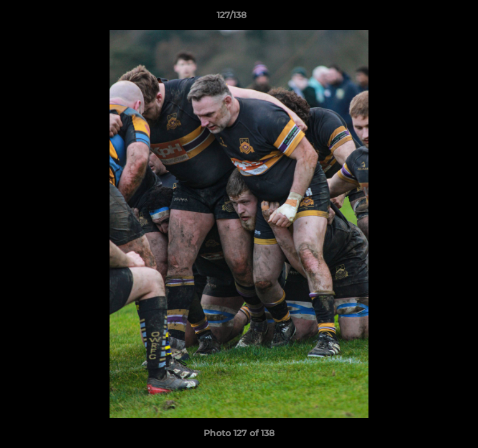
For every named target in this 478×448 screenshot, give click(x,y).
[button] (433, 18)
